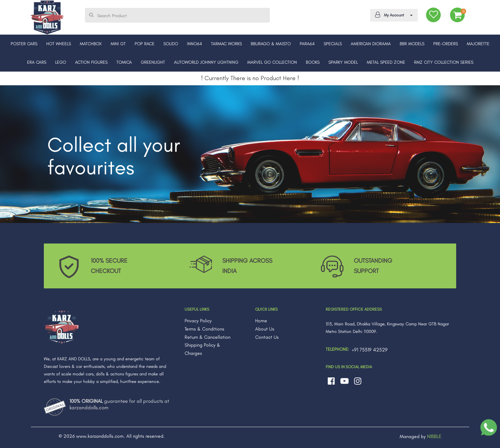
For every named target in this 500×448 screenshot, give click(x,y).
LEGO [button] (61, 62)
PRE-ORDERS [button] (446, 44)
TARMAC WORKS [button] (226, 44)
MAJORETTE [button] (478, 44)
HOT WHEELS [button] (59, 44)
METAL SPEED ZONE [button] (386, 62)
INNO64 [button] (195, 44)
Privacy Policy (198, 321)
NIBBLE (434, 436)
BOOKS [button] (313, 62)
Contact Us (267, 337)
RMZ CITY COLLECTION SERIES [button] (444, 62)
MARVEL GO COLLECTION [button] (272, 62)
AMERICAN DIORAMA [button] (371, 44)
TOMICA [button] (124, 62)
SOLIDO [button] (171, 44)
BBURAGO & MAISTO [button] (271, 44)
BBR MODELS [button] (412, 44)
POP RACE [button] (145, 44)
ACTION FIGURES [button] (91, 62)
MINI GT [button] (118, 44)
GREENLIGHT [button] (153, 62)
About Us (265, 329)
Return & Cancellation (208, 337)
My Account (393, 15)
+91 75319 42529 (370, 350)
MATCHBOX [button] (91, 44)
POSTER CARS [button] (24, 44)
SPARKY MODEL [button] (343, 62)
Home (261, 321)
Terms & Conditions (204, 329)
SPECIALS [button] (333, 44)
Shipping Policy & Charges (202, 349)
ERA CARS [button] (37, 62)
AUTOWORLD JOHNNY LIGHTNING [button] (206, 62)
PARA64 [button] (307, 44)
